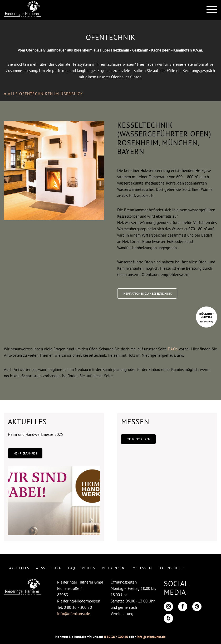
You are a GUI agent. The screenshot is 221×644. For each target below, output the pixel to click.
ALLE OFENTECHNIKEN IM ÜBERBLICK (44, 94)
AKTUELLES (19, 568)
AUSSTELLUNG (49, 568)
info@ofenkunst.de (74, 614)
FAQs (173, 349)
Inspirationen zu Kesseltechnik (147, 293)
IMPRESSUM (142, 568)
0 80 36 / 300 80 (116, 637)
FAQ (72, 568)
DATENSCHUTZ (172, 568)
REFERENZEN (113, 568)
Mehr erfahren (25, 453)
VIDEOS (88, 568)
